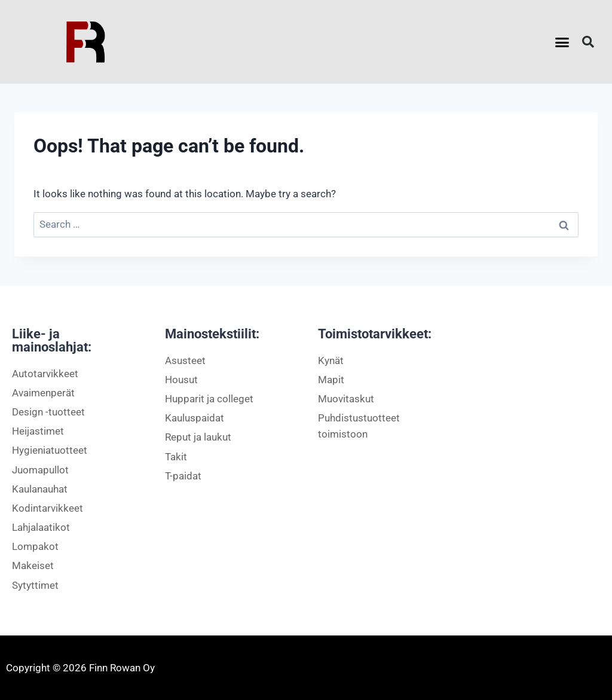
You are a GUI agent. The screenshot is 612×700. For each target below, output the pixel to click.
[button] (562, 42)
